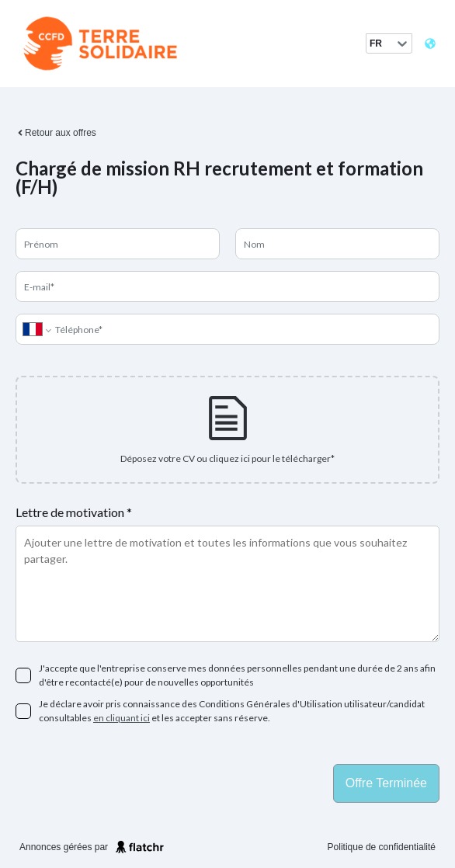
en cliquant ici (122, 718)
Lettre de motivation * (74, 512)
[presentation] (227, 430)
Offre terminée (386, 783)
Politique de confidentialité (382, 847)
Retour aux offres (56, 133)
